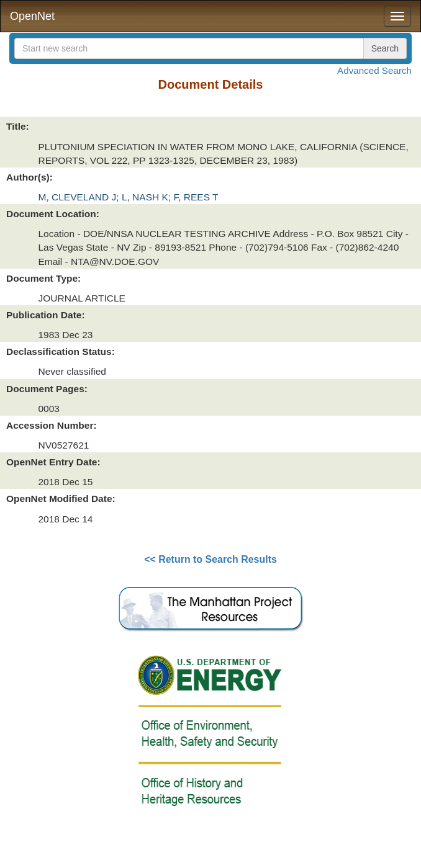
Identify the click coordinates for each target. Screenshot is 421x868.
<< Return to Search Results (210, 559)
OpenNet (32, 16)
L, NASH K (145, 197)
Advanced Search (374, 70)
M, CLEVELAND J (78, 197)
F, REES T (196, 197)
